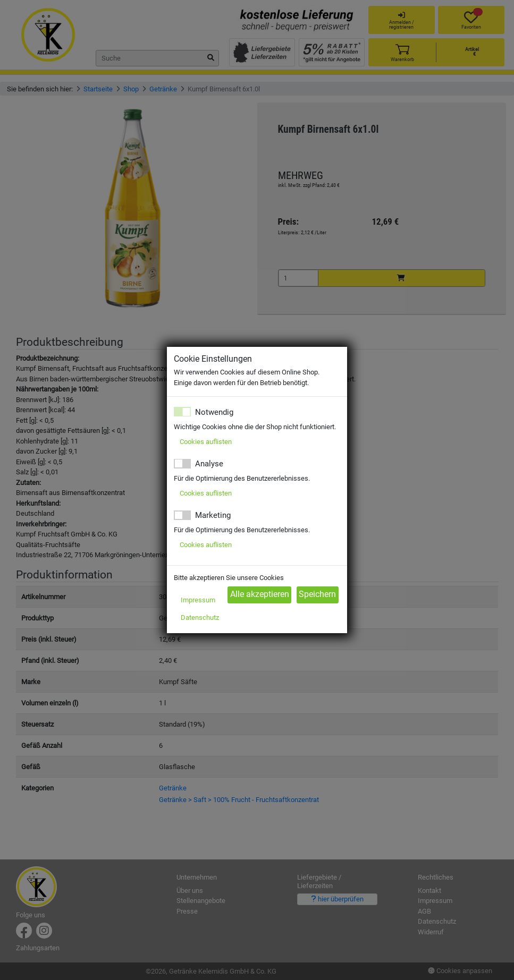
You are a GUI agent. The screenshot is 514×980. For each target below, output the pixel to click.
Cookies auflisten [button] (206, 442)
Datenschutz (200, 617)
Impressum (198, 600)
